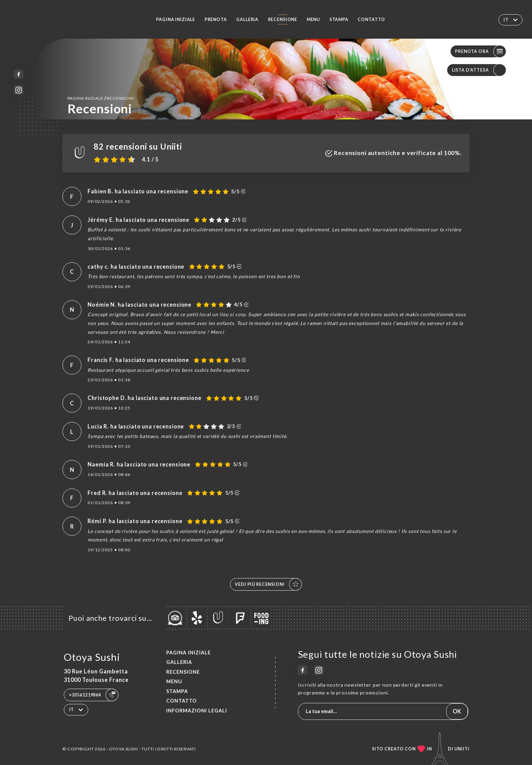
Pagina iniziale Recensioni (101, 98)
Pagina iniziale (176, 20)
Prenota (216, 20)
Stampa (339, 20)
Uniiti (462, 749)
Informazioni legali (197, 711)
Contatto (371, 20)
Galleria (247, 20)
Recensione (283, 20)
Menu (313, 20)
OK (457, 711)
